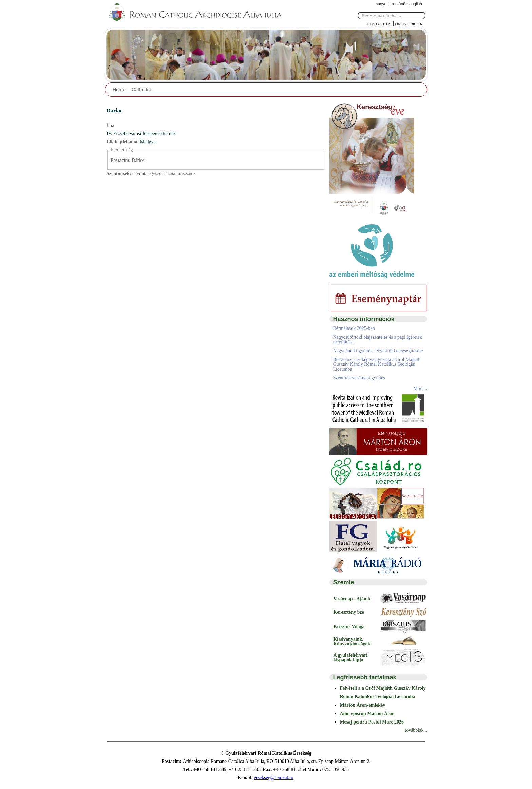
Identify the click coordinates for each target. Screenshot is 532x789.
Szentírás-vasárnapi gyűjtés (359, 378)
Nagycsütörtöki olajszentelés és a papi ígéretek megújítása (377, 340)
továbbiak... (416, 730)
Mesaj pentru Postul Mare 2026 (372, 722)
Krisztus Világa (349, 627)
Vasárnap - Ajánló (351, 599)
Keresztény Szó (349, 612)
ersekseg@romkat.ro (274, 778)
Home (119, 90)
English (416, 4)
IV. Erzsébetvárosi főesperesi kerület (141, 134)
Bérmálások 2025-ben (354, 328)
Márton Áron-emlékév (362, 705)
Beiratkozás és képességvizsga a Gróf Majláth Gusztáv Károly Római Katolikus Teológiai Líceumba (377, 364)
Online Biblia (409, 24)
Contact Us (379, 24)
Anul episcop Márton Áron (367, 713)
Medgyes (149, 142)
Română (398, 4)
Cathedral (142, 90)
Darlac (115, 110)
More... (420, 388)
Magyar (381, 4)
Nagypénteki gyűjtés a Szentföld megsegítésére (378, 351)
